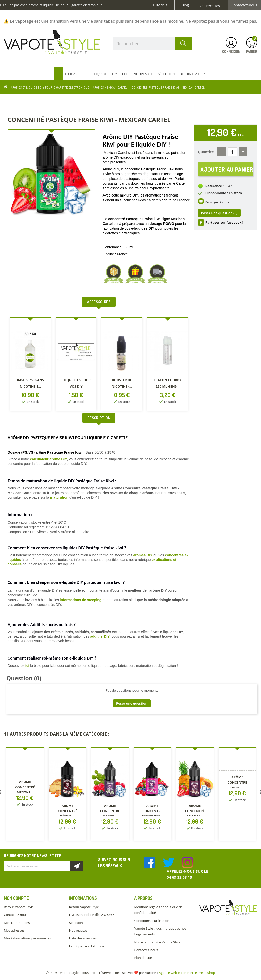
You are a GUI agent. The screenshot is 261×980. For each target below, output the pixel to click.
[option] (30, 365)
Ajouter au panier (227, 169)
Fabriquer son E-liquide (87, 946)
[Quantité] (232, 152)
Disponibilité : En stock (224, 193)
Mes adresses (14, 930)
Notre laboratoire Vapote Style (157, 942)
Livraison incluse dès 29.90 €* (92, 915)
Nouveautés (78, 930)
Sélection (76, 923)
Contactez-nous (244, 5)
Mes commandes (17, 923)
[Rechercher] (152, 44)
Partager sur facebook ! (224, 222)
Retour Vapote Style (19, 907)
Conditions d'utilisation (152, 921)
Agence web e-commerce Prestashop (187, 973)
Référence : (215, 186)
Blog (185, 5)
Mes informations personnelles (27, 938)
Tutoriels (160, 5)
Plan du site (143, 958)
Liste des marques (83, 938)
